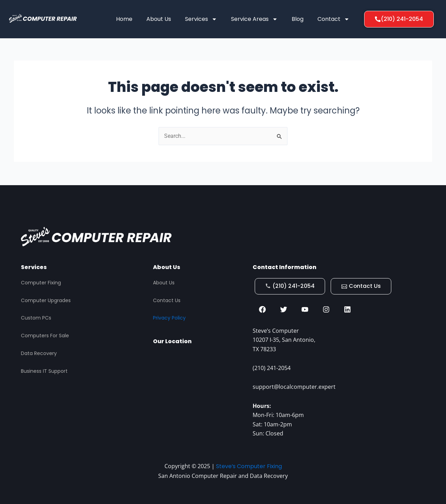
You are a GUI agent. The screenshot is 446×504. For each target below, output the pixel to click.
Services (34, 266)
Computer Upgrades (46, 300)
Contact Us (167, 300)
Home (124, 19)
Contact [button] (333, 19)
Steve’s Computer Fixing (249, 466)
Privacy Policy (169, 317)
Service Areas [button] (254, 19)
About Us (159, 19)
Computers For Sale (45, 335)
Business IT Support (44, 370)
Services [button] (201, 19)
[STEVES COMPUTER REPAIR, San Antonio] (199, 389)
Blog (298, 19)
